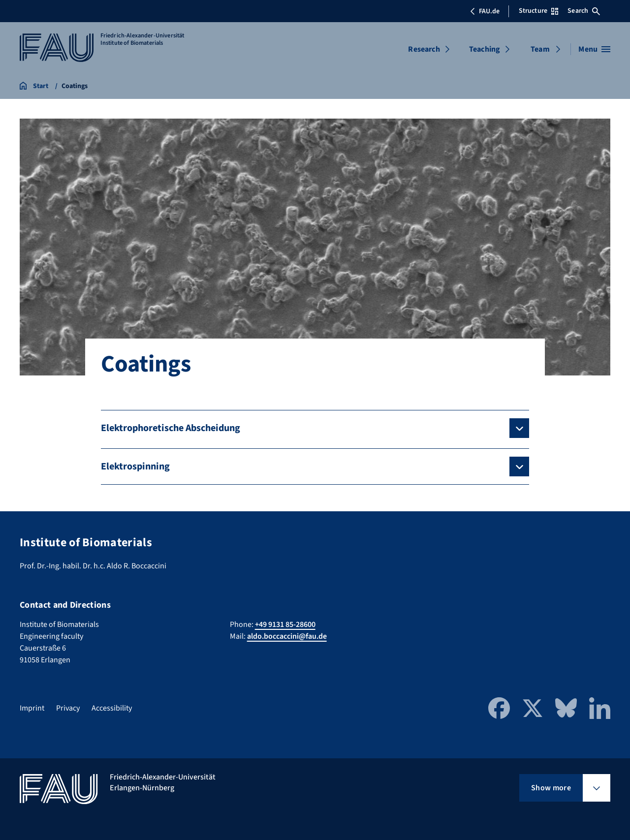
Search (584, 11)
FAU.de (485, 11)
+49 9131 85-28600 (285, 624)
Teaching (485, 49)
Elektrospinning (135, 467)
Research (424, 49)
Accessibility (112, 708)
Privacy (68, 708)
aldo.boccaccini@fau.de (287, 636)
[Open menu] (594, 49)
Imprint (32, 708)
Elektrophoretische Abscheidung (171, 428)
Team (540, 49)
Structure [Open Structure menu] (538, 11)
